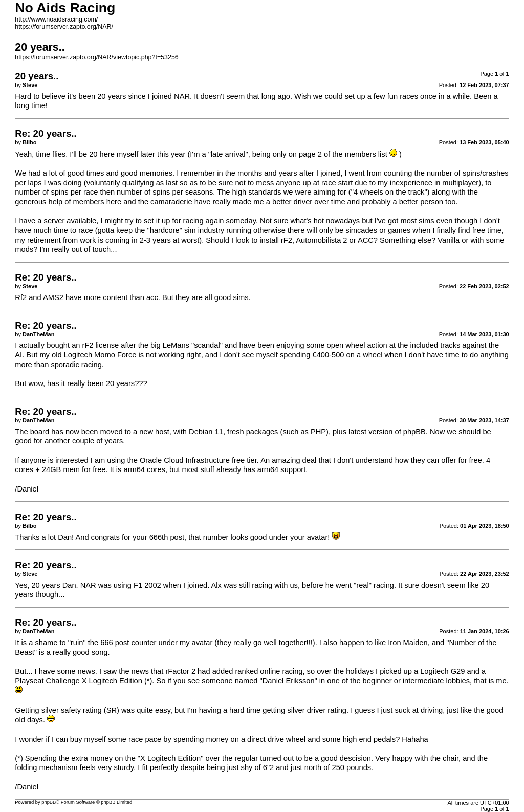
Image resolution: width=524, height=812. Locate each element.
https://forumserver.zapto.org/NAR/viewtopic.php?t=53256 (96, 57)
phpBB (49, 802)
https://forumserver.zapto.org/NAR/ (64, 27)
